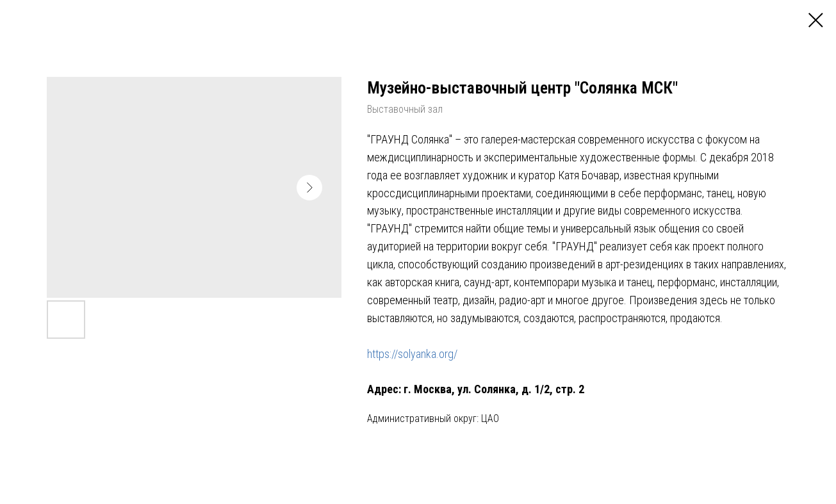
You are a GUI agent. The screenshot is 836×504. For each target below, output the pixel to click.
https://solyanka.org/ (412, 354)
